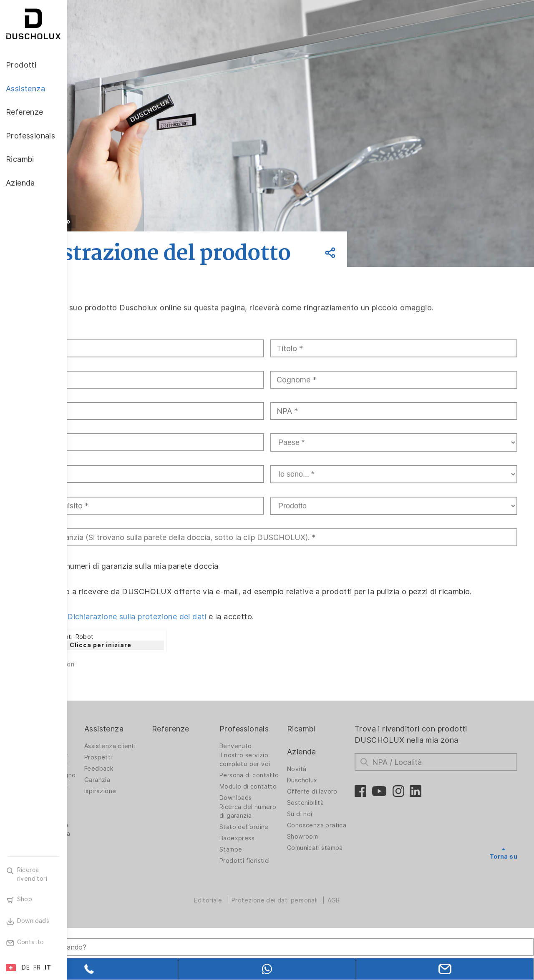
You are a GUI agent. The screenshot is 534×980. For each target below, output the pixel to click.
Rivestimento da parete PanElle (107, 844)
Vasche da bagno (109, 830)
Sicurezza (98, 906)
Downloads (276, 848)
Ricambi (332, 765)
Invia (97, 718)
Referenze (219, 765)
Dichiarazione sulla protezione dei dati (204, 653)
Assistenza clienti (168, 783)
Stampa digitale (107, 859)
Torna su (504, 893)
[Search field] (156, 937)
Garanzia (155, 817)
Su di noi (331, 851)
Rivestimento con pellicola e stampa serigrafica (109, 882)
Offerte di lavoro (344, 829)
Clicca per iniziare (167, 682)
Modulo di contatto (274, 833)
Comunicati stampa (335, 894)
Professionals (284, 765)
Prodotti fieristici (285, 920)
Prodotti (99, 765)
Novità (328, 806)
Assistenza (162, 765)
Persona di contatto (275, 815)
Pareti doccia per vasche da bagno (109, 797)
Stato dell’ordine (284, 886)
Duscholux (334, 817)
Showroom (334, 880)
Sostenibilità (337, 840)
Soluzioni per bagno (103, 815)
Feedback (157, 806)
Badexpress (277, 897)
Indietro (124, 221)
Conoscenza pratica (337, 865)
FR (37, 967)
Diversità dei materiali (102, 920)
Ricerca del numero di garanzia (276, 866)
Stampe (271, 909)
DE (26, 967)
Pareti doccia (103, 783)
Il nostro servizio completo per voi (285, 797)
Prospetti (156, 794)
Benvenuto (276, 783)
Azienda (333, 788)
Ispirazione (158, 828)
